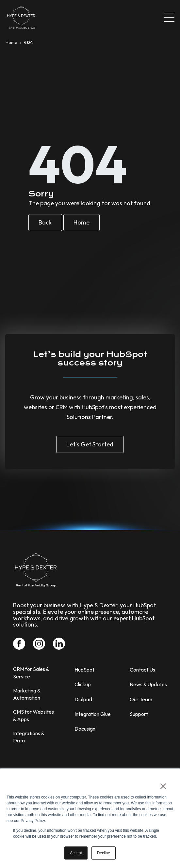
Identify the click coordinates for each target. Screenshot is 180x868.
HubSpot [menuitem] (84, 670)
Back (45, 222)
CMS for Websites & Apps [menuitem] (33, 715)
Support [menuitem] (139, 714)
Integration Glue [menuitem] (93, 714)
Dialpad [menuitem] (83, 699)
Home (11, 42)
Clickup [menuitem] (83, 684)
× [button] (163, 786)
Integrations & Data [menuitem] (29, 737)
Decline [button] (104, 853)
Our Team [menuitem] (141, 699)
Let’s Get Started (90, 444)
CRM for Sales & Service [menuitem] (31, 673)
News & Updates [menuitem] (148, 684)
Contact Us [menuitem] (142, 670)
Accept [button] (76, 853)
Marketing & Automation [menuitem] (27, 694)
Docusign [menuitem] (85, 729)
